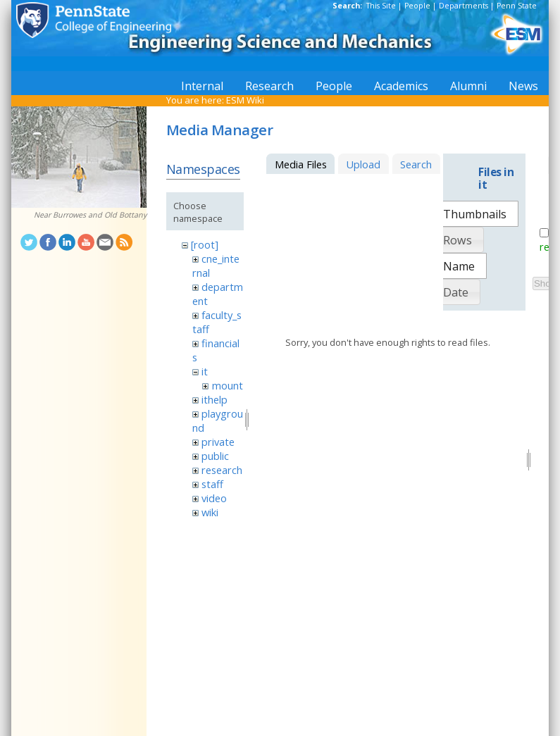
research (222, 470)
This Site (381, 6)
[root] (205, 244)
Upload (363, 164)
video (214, 498)
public (215, 456)
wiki (210, 512)
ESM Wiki (245, 100)
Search (416, 164)
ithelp (214, 399)
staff (212, 484)
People (417, 6)
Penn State (517, 6)
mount (228, 385)
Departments (463, 6)
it (205, 371)
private (218, 442)
